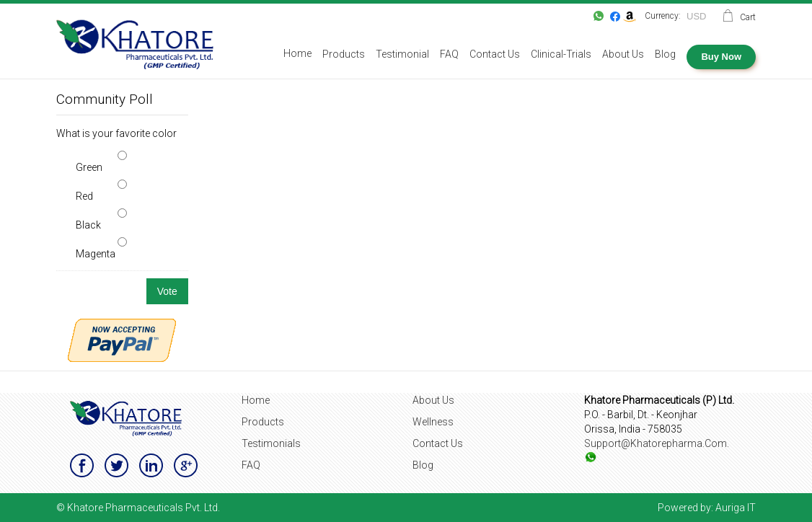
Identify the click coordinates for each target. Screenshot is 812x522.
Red (84, 196)
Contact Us (438, 443)
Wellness (433, 422)
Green (89, 167)
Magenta (96, 254)
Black (88, 225)
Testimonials (271, 443)
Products (263, 422)
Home (256, 400)
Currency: (663, 16)
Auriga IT (736, 508)
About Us (433, 400)
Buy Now (721, 57)
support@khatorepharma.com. (657, 443)
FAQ (251, 465)
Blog (423, 465)
